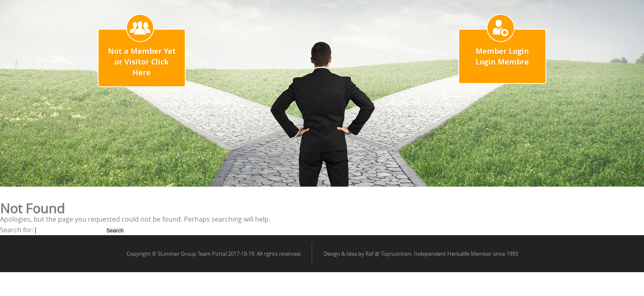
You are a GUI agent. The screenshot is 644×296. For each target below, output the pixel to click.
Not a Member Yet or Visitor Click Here (142, 62)
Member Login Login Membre (502, 57)
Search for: (17, 230)
